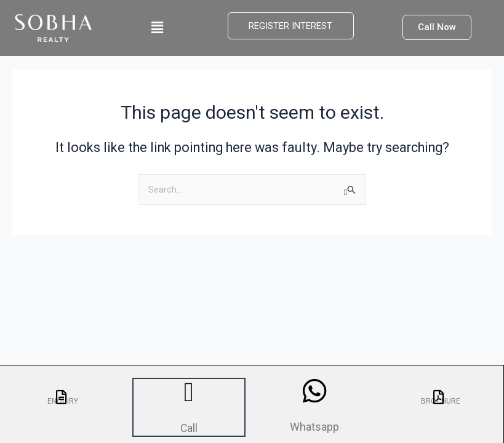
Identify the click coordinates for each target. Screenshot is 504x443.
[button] (157, 28)
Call (189, 427)
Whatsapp (315, 425)
